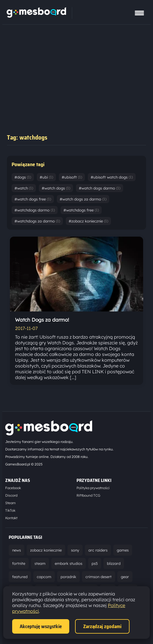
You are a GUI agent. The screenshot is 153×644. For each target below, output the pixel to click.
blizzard (114, 563)
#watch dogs (56, 188)
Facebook (13, 488)
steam (40, 563)
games (123, 550)
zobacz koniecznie (46, 550)
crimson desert (99, 577)
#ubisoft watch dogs (112, 177)
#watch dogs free (33, 199)
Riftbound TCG (88, 495)
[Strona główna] (36, 16)
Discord (11, 495)
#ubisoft (72, 177)
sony (75, 550)
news (17, 550)
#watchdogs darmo (35, 210)
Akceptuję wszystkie (41, 626)
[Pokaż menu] (139, 13)
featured (20, 577)
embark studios (69, 563)
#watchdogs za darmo (37, 221)
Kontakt (11, 518)
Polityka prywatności (93, 488)
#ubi (46, 177)
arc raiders (98, 550)
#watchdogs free (81, 210)
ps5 (95, 563)
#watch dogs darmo (100, 188)
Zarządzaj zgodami (102, 626)
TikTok (10, 510)
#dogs (23, 177)
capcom (44, 577)
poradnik (68, 577)
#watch (24, 188)
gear (125, 577)
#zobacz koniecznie (88, 221)
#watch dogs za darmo (83, 199)
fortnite (19, 563)
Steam (10, 503)
